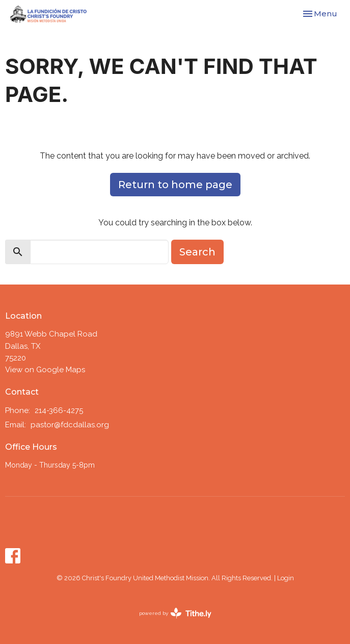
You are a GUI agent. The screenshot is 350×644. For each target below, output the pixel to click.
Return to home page (175, 185)
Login (286, 578)
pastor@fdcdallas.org (70, 425)
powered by (175, 613)
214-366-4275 (59, 410)
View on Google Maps (45, 370)
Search (197, 252)
